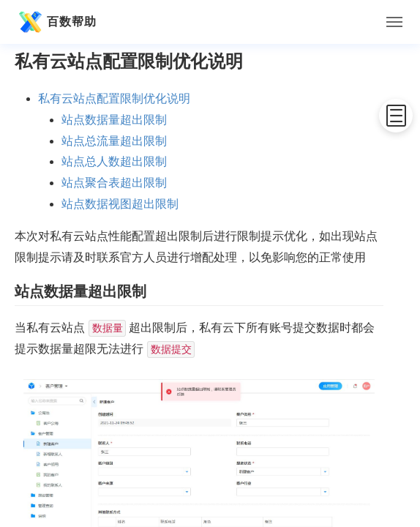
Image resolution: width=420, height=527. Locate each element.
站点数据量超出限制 (114, 120)
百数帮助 (56, 22)
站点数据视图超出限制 (120, 204)
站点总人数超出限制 (114, 161)
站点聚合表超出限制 (114, 183)
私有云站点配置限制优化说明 (114, 98)
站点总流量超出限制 (114, 141)
